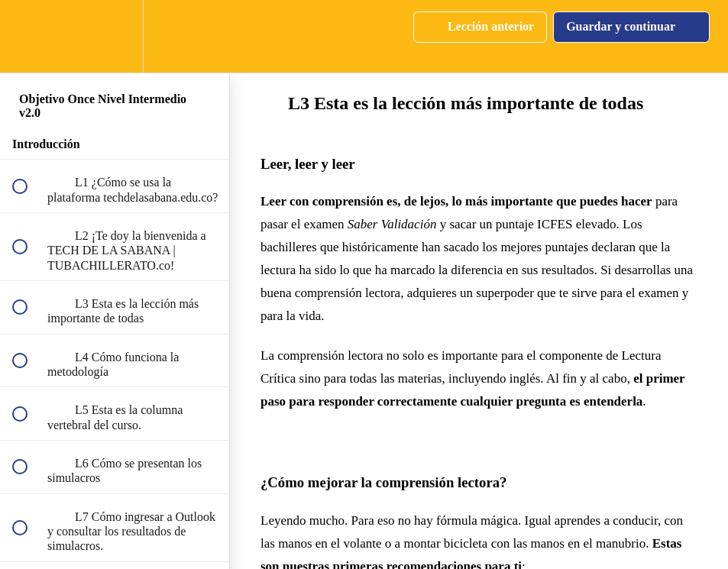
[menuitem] (115, 36)
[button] (28, 36)
